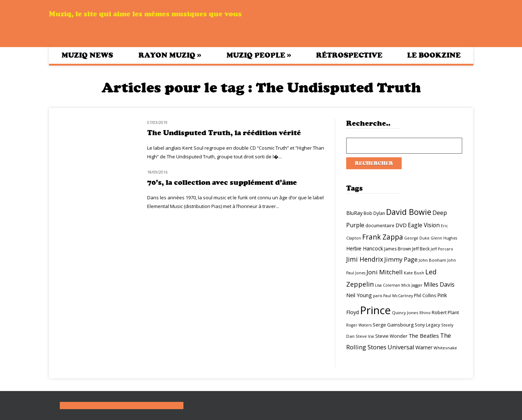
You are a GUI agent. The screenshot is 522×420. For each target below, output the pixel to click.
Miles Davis (439, 284)
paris (378, 296)
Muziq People (259, 55)
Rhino (425, 313)
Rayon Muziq (170, 55)
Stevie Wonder (391, 336)
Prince (375, 310)
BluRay (354, 213)
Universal (401, 347)
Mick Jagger (412, 285)
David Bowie (409, 212)
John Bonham (432, 260)
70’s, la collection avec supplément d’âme (222, 182)
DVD (401, 225)
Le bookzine (434, 55)
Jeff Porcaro (442, 249)
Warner (424, 347)
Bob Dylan (374, 213)
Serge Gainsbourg (393, 325)
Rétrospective (349, 55)
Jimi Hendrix (365, 259)
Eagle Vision (424, 225)
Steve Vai (365, 336)
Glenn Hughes (444, 238)
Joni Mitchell (385, 272)
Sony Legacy (427, 325)
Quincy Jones (405, 313)
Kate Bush (414, 273)
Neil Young (359, 295)
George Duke (417, 238)
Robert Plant (445, 312)
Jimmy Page (401, 259)
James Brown (398, 249)
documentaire (380, 226)
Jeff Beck (421, 249)
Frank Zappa (383, 237)
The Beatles (424, 336)
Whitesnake (445, 348)
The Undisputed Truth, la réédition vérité (224, 133)
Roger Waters (359, 325)
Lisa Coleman (388, 285)
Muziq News (87, 55)
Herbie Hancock (365, 248)
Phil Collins (425, 296)
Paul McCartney (398, 296)
